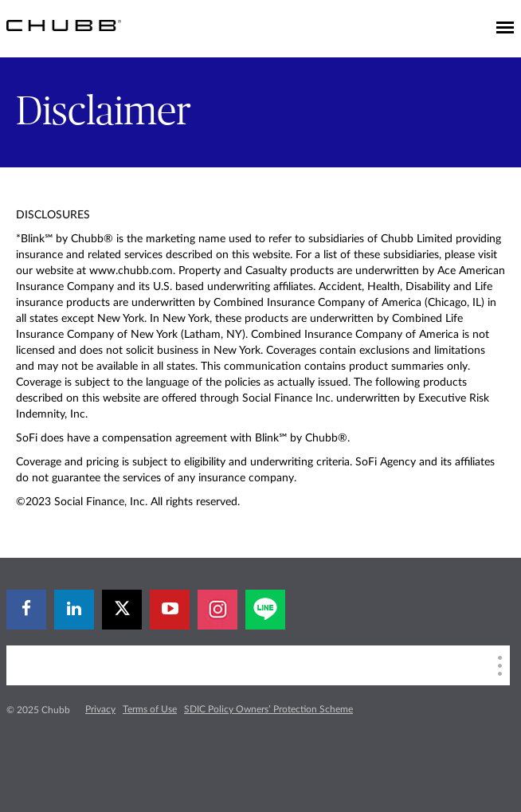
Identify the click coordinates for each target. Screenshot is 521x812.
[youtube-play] (170, 610)
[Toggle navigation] (505, 29)
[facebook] (26, 610)
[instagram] (217, 610)
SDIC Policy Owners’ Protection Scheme (268, 709)
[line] (265, 610)
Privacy (100, 709)
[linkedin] (74, 610)
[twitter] (122, 610)
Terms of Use (150, 709)
